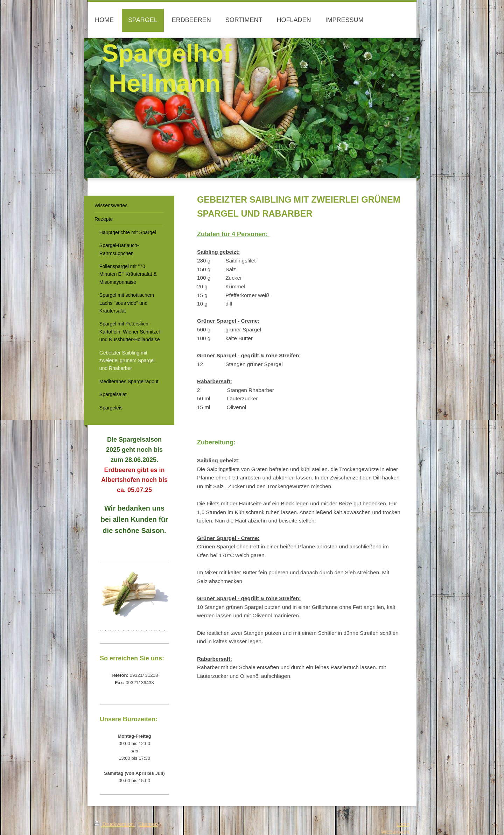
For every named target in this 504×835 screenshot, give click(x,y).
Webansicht (395, 832)
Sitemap (148, 824)
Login (403, 824)
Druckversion (115, 824)
